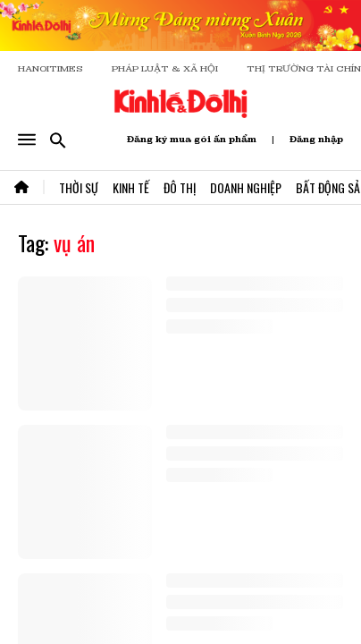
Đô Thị (180, 187)
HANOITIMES (50, 68)
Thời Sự (79, 187)
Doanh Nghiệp (246, 187)
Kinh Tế (131, 187)
